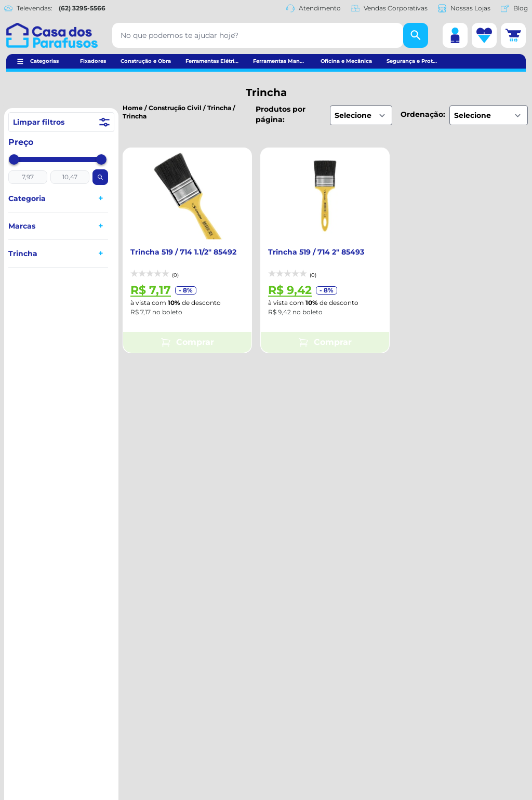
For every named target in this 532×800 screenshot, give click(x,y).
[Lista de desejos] (484, 35)
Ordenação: (423, 114)
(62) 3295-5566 (82, 8)
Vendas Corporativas (389, 8)
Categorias (44, 61)
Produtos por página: (281, 114)
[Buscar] (416, 35)
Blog (514, 8)
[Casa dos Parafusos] (52, 35)
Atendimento (314, 8)
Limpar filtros (61, 122)
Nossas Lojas (464, 8)
